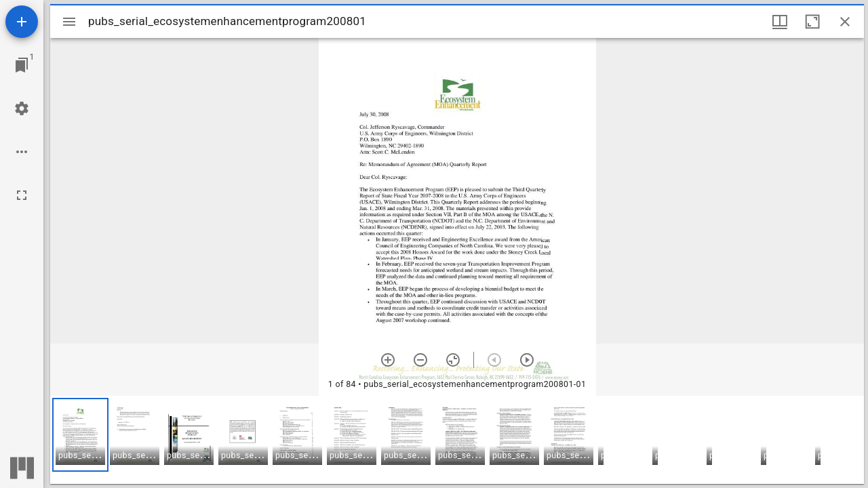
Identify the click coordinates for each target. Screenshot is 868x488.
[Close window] (845, 22)
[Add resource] (22, 22)
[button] (80, 435)
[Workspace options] (22, 152)
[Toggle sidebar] (69, 22)
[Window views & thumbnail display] (780, 22)
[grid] (457, 440)
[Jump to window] (22, 65)
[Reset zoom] (453, 360)
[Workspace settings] (22, 108)
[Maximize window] (812, 22)
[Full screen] (22, 195)
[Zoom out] (420, 360)
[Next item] (527, 360)
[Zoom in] (388, 360)
